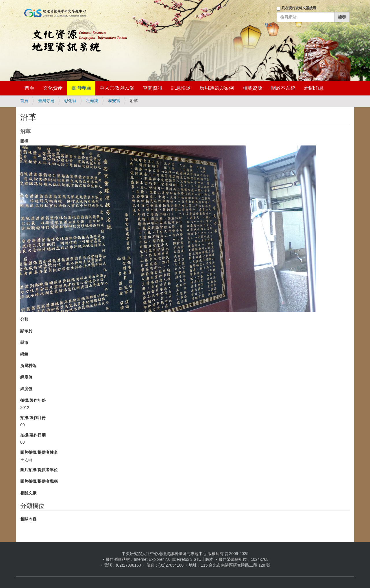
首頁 (29, 88)
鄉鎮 (24, 354)
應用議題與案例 (217, 88)
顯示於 (26, 331)
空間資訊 (153, 88)
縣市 (24, 342)
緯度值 (26, 389)
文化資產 (53, 88)
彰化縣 (70, 101)
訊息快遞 (181, 88)
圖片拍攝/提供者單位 (39, 470)
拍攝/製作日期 (33, 435)
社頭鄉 (92, 101)
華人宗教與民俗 (117, 88)
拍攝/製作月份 (33, 418)
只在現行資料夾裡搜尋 (299, 8)
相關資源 (252, 88)
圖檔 (24, 141)
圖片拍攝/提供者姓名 (39, 452)
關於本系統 (283, 88)
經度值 (26, 377)
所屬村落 (28, 366)
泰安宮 (114, 101)
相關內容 (28, 519)
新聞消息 (314, 88)
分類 (24, 319)
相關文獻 (28, 493)
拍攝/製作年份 (33, 400)
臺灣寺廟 (81, 88)
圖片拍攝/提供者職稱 (39, 481)
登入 (269, 25)
